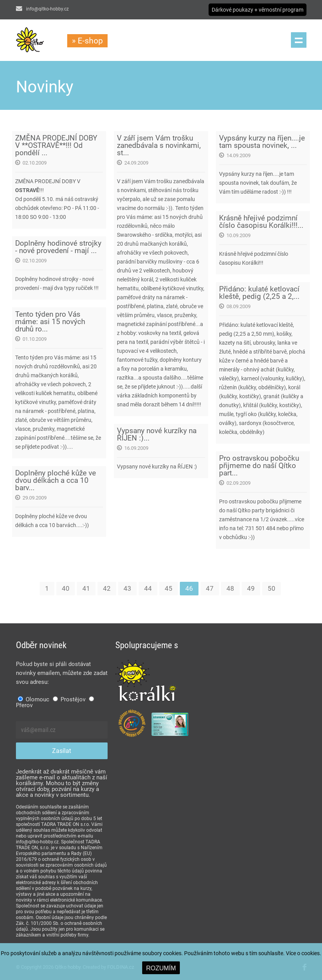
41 (86, 588)
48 (230, 588)
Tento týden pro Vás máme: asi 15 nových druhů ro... (50, 322)
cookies (311, 953)
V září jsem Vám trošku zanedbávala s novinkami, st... (159, 145)
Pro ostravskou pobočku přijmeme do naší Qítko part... (259, 466)
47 (210, 588)
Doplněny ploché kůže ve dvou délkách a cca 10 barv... (56, 480)
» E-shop (87, 41)
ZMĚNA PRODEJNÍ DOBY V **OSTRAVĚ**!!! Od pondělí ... (56, 145)
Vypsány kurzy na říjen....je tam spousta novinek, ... (262, 142)
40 (66, 588)
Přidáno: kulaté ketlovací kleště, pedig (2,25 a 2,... (259, 293)
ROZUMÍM (161, 968)
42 (107, 588)
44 (148, 588)
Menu (299, 40)
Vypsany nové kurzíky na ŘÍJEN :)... (157, 434)
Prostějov (69, 699)
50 (272, 588)
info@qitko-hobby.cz (42, 9)
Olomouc (34, 699)
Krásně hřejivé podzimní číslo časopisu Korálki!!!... (261, 222)
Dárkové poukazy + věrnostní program (258, 10)
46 (189, 588)
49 (251, 588)
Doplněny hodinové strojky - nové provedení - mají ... (58, 247)
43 (127, 588)
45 (169, 588)
